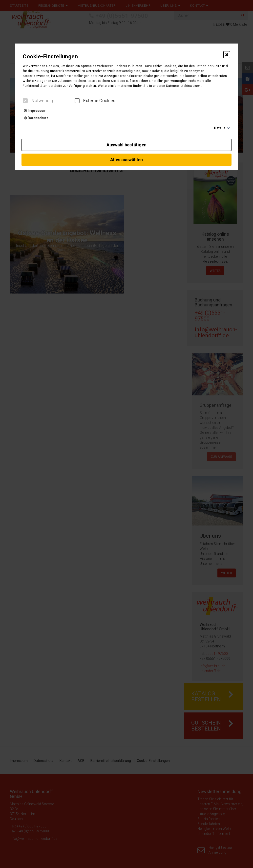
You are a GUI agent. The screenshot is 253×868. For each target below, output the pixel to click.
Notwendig (38, 101)
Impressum (35, 111)
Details (220, 128)
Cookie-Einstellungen (50, 57)
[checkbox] (25, 101)
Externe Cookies (95, 101)
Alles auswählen (126, 160)
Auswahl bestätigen (126, 145)
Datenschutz (36, 118)
